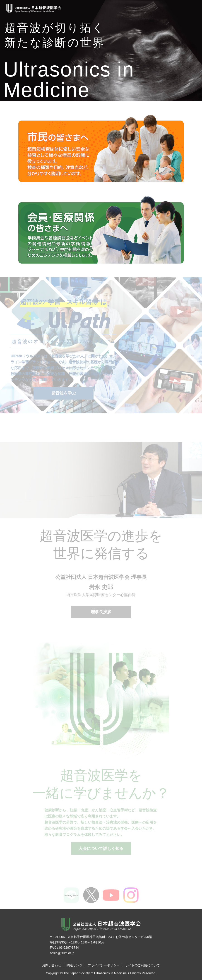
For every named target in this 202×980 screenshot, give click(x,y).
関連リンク (75, 965)
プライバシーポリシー (104, 965)
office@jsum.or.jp (62, 953)
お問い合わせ (52, 965)
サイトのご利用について (142, 965)
